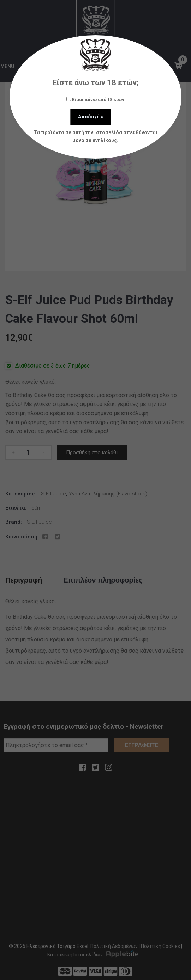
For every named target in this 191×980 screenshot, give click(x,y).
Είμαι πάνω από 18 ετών (95, 99)
